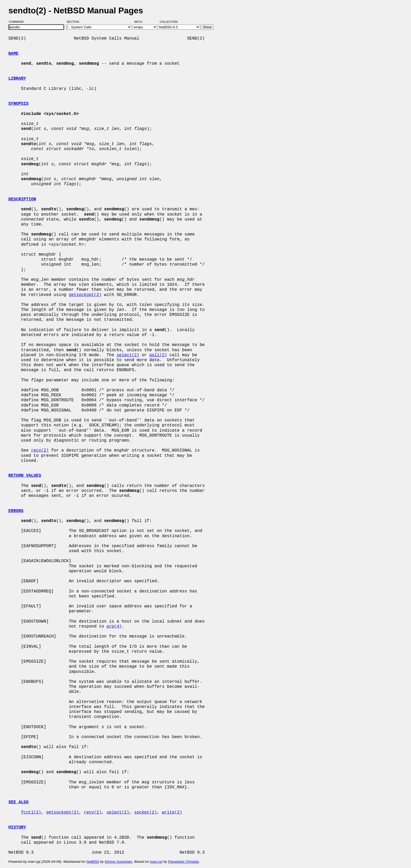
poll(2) (158, 355)
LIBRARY (17, 79)
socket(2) (145, 812)
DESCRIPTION (22, 199)
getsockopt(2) (85, 295)
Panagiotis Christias (183, 862)
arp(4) (114, 627)
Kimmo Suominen (118, 862)
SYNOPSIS (18, 104)
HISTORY (17, 827)
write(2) (172, 812)
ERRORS (16, 511)
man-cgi (156, 862)
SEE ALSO (18, 802)
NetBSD (93, 862)
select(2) (128, 355)
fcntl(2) (31, 812)
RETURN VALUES (25, 476)
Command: (18, 22)
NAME (13, 54)
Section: (74, 22)
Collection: (169, 22)
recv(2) (40, 451)
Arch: (141, 22)
